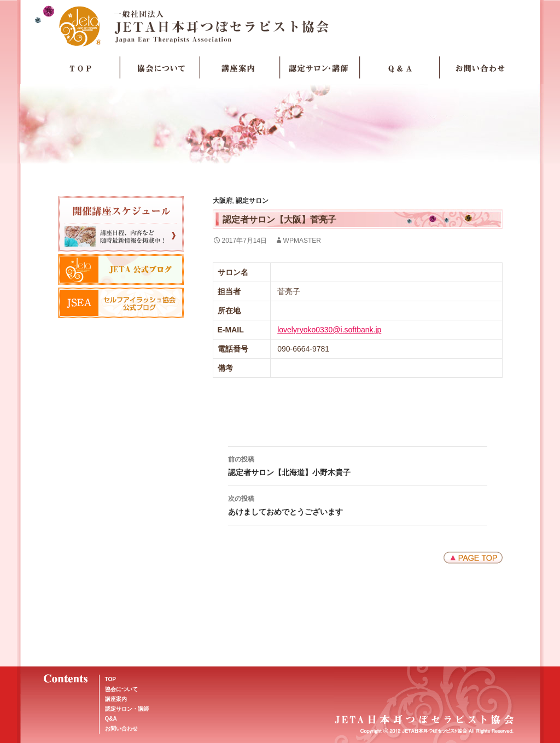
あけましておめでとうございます (358, 504)
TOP (80, 68)
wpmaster (302, 241)
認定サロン (252, 201)
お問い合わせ (480, 68)
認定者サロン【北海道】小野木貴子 (358, 465)
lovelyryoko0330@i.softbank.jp (329, 330)
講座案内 (240, 68)
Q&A (111, 719)
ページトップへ (473, 558)
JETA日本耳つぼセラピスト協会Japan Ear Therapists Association (280, 26)
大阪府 (223, 201)
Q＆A (400, 68)
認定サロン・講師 (320, 68)
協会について (160, 68)
